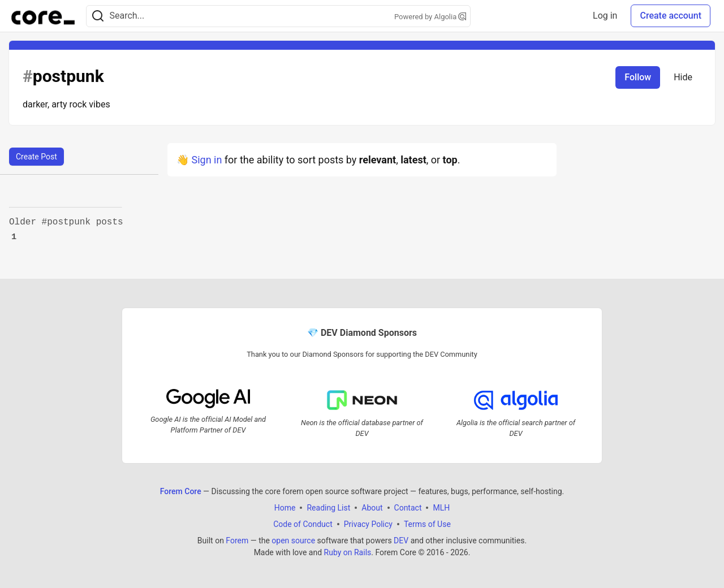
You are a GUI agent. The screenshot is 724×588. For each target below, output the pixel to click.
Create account (671, 16)
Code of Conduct (303, 524)
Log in (605, 16)
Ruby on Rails (348, 552)
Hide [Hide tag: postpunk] (683, 77)
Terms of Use (427, 524)
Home (285, 508)
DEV (401, 541)
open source (293, 541)
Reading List (328, 508)
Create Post (36, 157)
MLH (441, 508)
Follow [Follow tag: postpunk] (638, 77)
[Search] (98, 16)
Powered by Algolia (430, 17)
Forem (237, 541)
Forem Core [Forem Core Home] (181, 491)
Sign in (206, 160)
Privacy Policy (368, 524)
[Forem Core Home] (43, 16)
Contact (408, 508)
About (372, 508)
